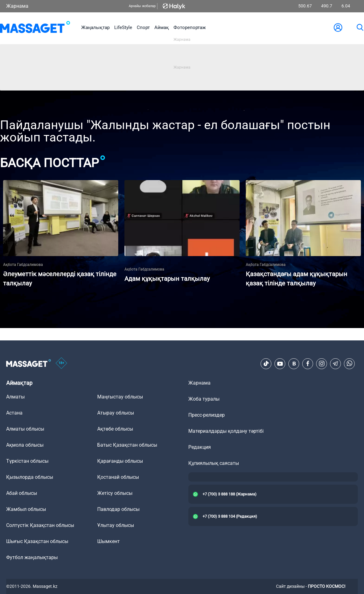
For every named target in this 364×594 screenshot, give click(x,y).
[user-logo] (338, 27)
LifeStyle (123, 27)
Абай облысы (22, 493)
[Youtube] (280, 364)
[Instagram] (322, 364)
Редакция (200, 447)
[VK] (294, 364)
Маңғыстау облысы (120, 397)
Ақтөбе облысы (115, 429)
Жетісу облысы (115, 493)
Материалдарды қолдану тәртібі (226, 431)
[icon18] (61, 364)
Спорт (143, 27)
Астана (14, 413)
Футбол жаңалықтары (32, 557)
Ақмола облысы (25, 445)
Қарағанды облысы (120, 461)
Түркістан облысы (27, 461)
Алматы (15, 397)
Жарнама (17, 6)
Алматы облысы (25, 429)
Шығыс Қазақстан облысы (37, 541)
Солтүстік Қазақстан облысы (40, 525)
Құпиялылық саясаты (214, 463)
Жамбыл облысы (26, 509)
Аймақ (162, 27)
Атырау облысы (116, 413)
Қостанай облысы (118, 477)
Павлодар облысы (118, 509)
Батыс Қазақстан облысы (127, 445)
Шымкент (109, 541)
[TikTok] (266, 364)
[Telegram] (336, 364)
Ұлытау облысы (116, 525)
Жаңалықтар (95, 27)
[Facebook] (308, 364)
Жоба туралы (204, 399)
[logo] (35, 27)
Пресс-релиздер (207, 415)
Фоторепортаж (190, 27)
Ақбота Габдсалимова (23, 265)
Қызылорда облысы (30, 477)
